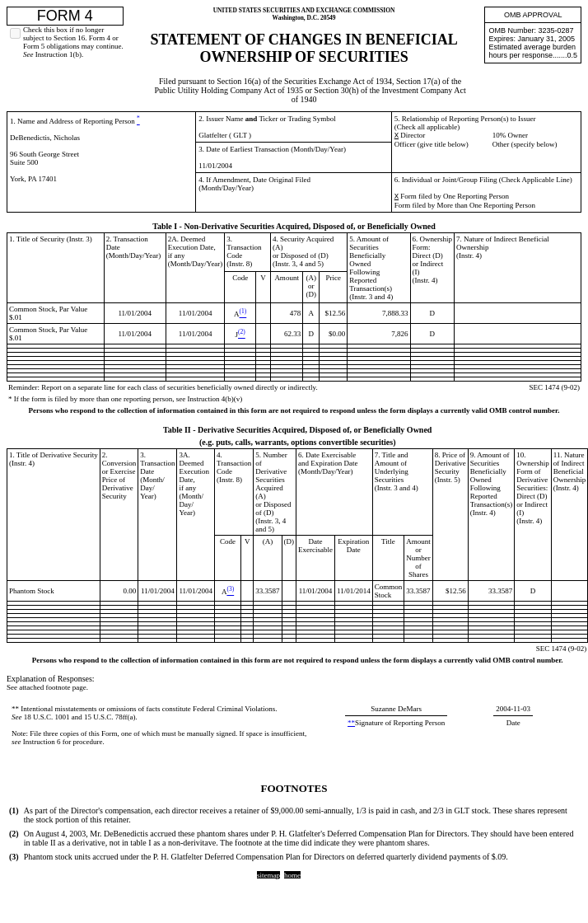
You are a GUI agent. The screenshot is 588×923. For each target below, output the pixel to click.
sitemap (268, 875)
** (15, 709)
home (292, 875)
